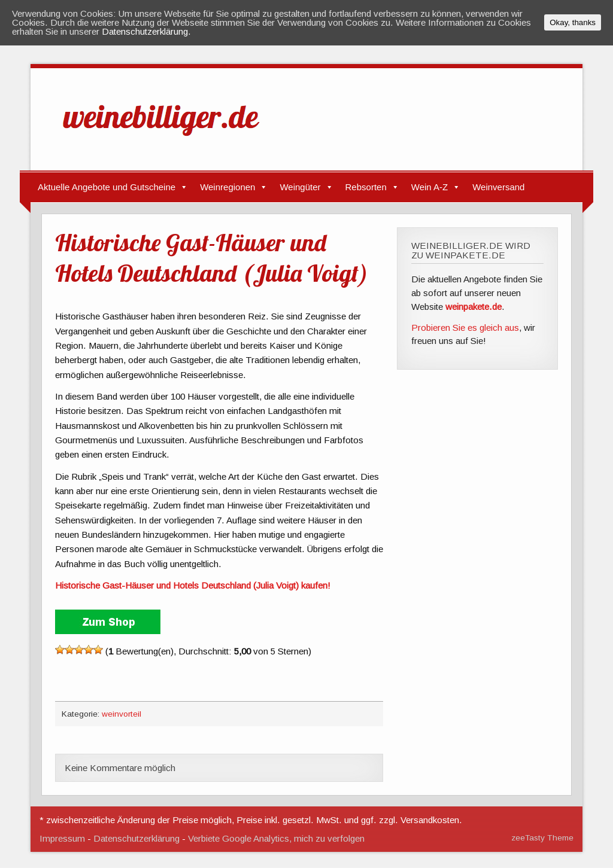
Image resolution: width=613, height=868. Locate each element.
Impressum (62, 838)
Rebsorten (366, 187)
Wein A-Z (430, 187)
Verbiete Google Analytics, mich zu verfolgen (276, 838)
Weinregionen (227, 187)
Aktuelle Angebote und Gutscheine (107, 187)
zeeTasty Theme (542, 838)
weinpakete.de (474, 307)
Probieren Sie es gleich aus (465, 328)
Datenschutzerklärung (136, 838)
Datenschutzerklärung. (146, 31)
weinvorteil (122, 714)
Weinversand (498, 187)
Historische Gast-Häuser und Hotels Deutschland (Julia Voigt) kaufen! (193, 585)
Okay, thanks (573, 22)
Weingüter (300, 187)
